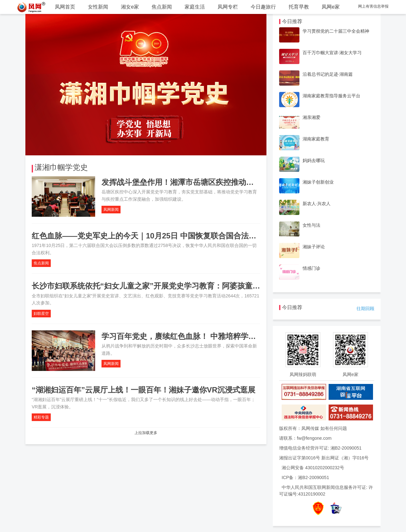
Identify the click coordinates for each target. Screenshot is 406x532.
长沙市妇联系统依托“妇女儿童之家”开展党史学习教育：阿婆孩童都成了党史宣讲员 (173, 286)
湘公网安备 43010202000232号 (313, 468)
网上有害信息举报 (373, 6)
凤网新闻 (111, 210)
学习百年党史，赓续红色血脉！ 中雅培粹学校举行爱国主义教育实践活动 (224, 336)
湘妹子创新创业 (318, 182)
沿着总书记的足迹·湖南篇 (328, 74)
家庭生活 (195, 7)
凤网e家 (331, 7)
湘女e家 (130, 7)
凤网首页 (65, 7)
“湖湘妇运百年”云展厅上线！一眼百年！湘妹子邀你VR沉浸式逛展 (144, 390)
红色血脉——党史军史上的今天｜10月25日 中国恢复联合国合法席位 (148, 236)
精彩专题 (41, 417)
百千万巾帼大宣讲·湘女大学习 (332, 53)
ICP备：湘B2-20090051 (305, 477)
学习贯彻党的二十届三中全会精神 (336, 31)
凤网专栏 (228, 7)
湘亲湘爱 (311, 117)
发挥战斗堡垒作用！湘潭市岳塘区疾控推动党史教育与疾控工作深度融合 (223, 182)
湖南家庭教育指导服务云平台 (331, 96)
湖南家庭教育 (316, 139)
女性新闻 (98, 7)
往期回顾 (365, 308)
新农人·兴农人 (317, 204)
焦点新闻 (162, 7)
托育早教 (299, 7)
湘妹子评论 (314, 247)
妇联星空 (41, 314)
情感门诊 (311, 268)
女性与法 (311, 225)
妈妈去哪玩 (314, 160)
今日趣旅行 (263, 7)
